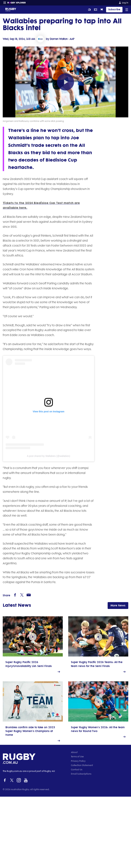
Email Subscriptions (81, 845)
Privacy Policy (78, 832)
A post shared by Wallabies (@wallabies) (38, 492)
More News (118, 661)
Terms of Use (77, 828)
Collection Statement (82, 837)
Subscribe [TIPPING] (114, 9)
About (74, 824)
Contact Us (77, 841)
